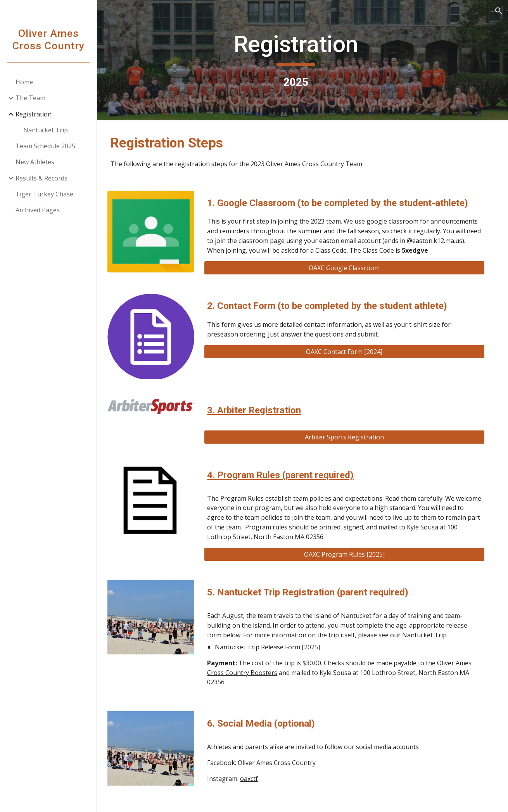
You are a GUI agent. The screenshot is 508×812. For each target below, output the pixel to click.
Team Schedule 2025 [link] (45, 146)
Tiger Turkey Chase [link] (44, 194)
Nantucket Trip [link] (46, 130)
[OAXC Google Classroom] (349, 278)
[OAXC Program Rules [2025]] (349, 561)
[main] (303, 60)
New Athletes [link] (35, 162)
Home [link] (24, 82)
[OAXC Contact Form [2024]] (349, 361)
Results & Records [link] (41, 178)
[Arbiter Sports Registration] (349, 444)
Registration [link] (34, 114)
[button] (499, 11)
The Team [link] (30, 98)
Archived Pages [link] (38, 210)
